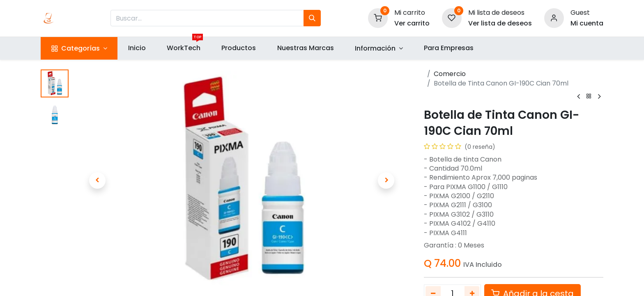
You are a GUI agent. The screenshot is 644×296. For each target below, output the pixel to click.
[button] (97, 180)
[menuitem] (137, 48)
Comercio (450, 74)
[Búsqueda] (312, 18)
